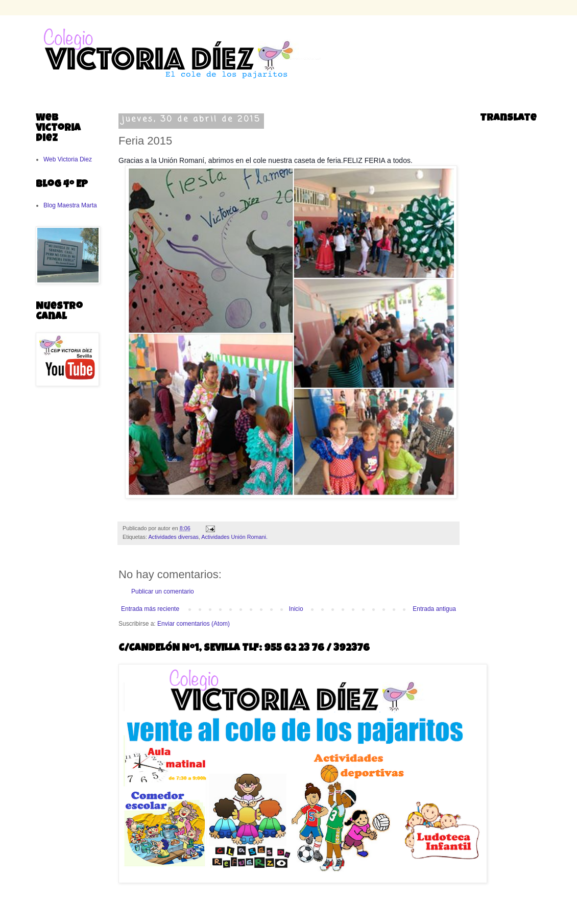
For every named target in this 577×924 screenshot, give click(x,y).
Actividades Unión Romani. (234, 537)
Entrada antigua (434, 609)
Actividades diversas (173, 537)
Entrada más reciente (150, 609)
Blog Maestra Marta (70, 205)
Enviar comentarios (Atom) (194, 624)
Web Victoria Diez (68, 159)
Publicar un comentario (163, 591)
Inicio (296, 609)
